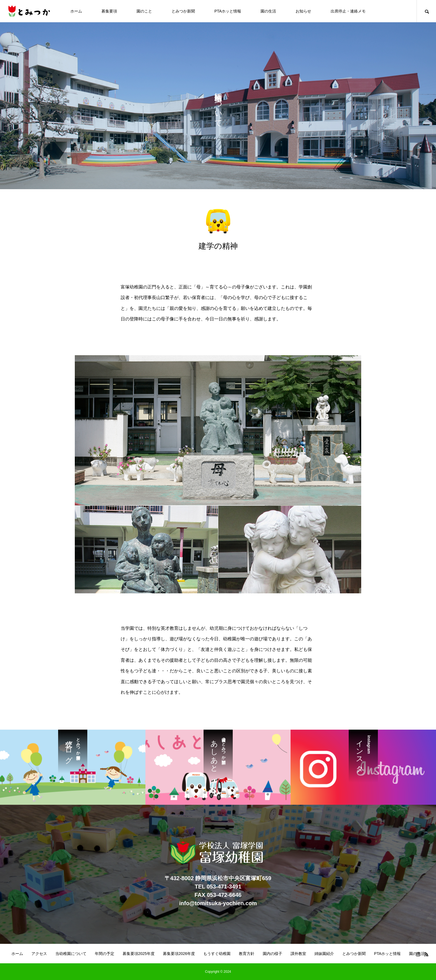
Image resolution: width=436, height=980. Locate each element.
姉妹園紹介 (324, 954)
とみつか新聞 (183, 11)
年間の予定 (105, 954)
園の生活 (268, 11)
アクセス (39, 954)
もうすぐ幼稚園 (217, 954)
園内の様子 (272, 954)
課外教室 (298, 954)
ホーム (76, 11)
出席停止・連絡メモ (348, 11)
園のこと (144, 11)
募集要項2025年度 (139, 954)
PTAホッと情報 (228, 11)
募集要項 (109, 11)
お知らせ (303, 11)
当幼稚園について (71, 954)
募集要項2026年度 (179, 954)
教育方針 (247, 954)
